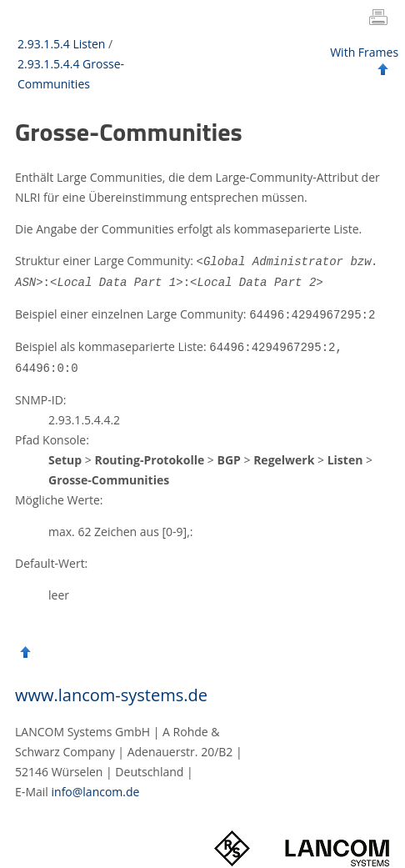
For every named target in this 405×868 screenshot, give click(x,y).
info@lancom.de (96, 788)
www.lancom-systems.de (111, 691)
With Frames (364, 52)
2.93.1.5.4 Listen (61, 44)
